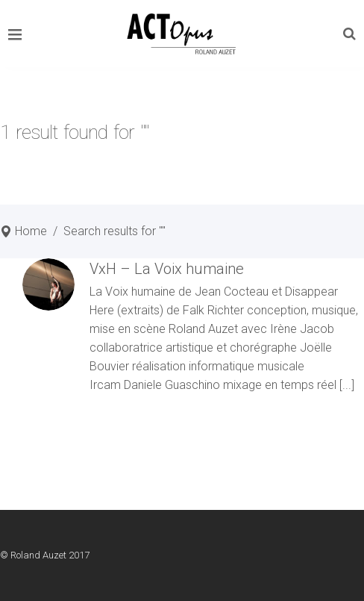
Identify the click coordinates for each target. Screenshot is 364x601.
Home (31, 231)
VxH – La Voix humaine (167, 269)
